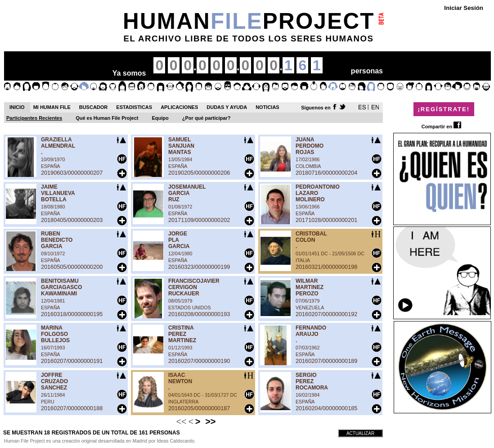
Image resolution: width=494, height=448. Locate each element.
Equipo (160, 118)
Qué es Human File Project (107, 118)
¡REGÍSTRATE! (444, 109)
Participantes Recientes (34, 118)
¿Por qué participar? (207, 118)
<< (181, 421)
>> (210, 421)
